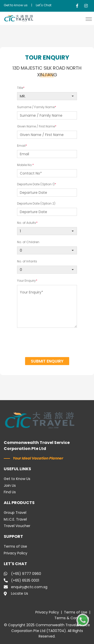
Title (20, 88)
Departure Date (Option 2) (36, 203)
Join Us (10, 486)
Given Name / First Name (36, 126)
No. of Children (28, 242)
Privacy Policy (16, 553)
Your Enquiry (26, 281)
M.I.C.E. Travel (15, 519)
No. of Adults (27, 223)
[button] (90, 19)
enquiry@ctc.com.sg (26, 587)
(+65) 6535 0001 (21, 580)
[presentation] (47, 343)
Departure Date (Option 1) (36, 184)
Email (21, 146)
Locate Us (16, 593)
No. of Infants (27, 261)
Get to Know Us (17, 479)
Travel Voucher (17, 526)
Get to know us (16, 5)
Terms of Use (15, 546)
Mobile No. (25, 165)
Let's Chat (44, 5)
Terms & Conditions (72, 618)
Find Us (10, 492)
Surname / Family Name (36, 107)
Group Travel (15, 513)
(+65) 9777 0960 (22, 574)
